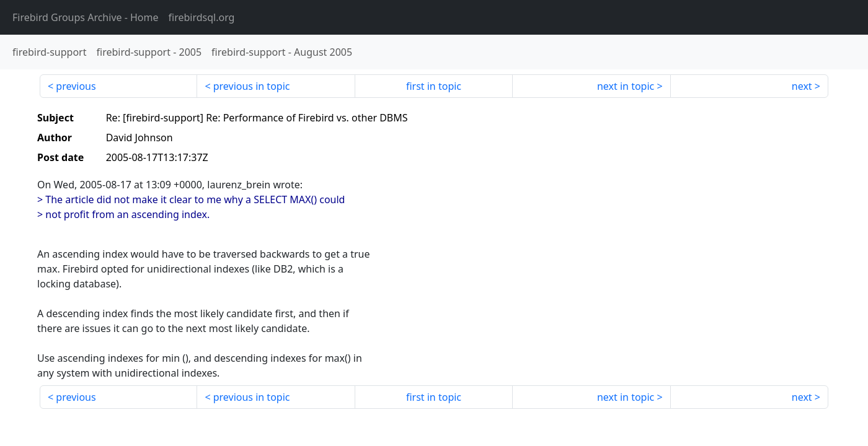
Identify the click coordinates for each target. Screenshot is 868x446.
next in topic (626, 86)
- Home (86, 17)
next (802, 86)
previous (76, 86)
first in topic (434, 86)
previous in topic (252, 86)
